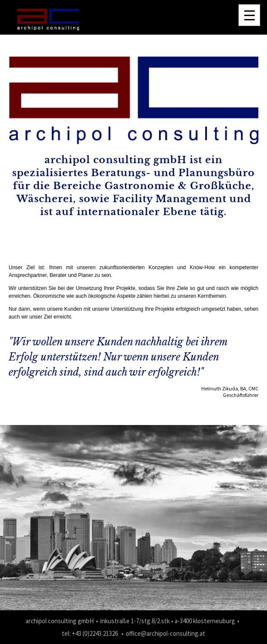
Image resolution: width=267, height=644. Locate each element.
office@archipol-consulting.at (165, 633)
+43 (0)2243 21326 (95, 633)
